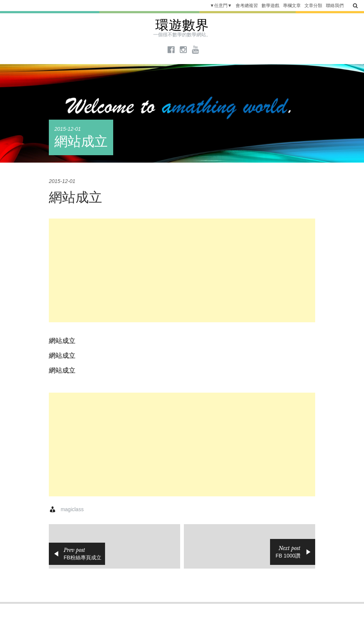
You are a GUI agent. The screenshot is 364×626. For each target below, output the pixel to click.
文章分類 (313, 6)
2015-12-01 (68, 129)
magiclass (72, 509)
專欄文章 (292, 6)
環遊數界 (182, 25)
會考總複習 (247, 6)
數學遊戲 (270, 6)
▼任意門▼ (221, 6)
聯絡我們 (335, 6)
